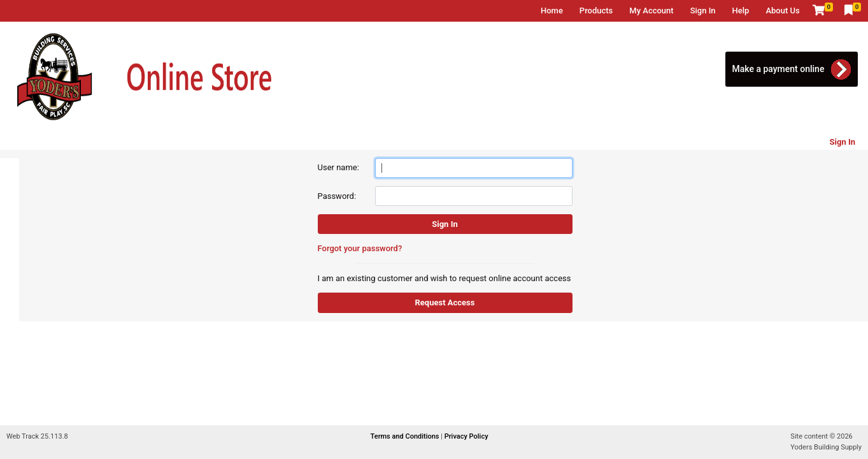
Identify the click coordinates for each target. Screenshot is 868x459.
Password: (337, 196)
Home (552, 11)
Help (741, 11)
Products (596, 11)
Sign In (703, 11)
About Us (782, 11)
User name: (338, 167)
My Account (651, 11)
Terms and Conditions (406, 436)
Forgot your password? (360, 248)
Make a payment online (778, 69)
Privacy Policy (466, 436)
